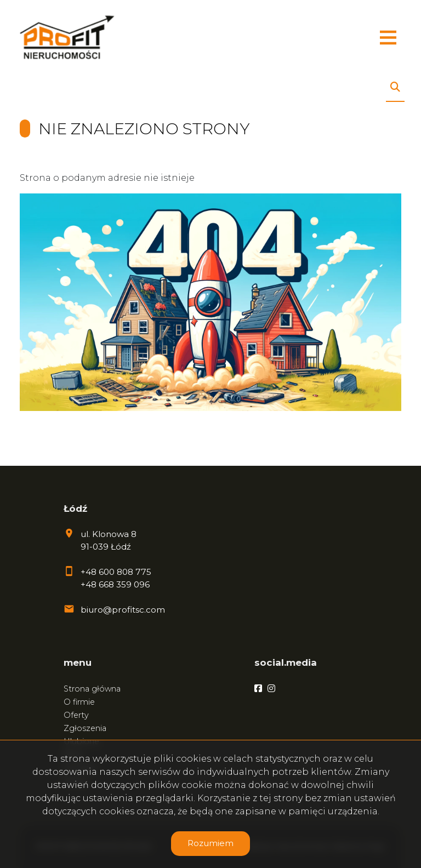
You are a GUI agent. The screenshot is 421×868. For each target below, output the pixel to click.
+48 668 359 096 (115, 584)
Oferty (76, 715)
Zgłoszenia (85, 728)
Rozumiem (210, 843)
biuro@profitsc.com (123, 610)
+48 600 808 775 (116, 572)
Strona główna (92, 689)
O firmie (79, 702)
